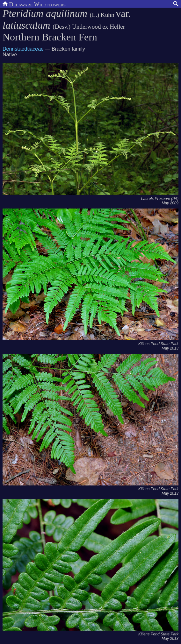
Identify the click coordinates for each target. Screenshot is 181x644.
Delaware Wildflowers (34, 4)
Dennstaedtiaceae (23, 49)
